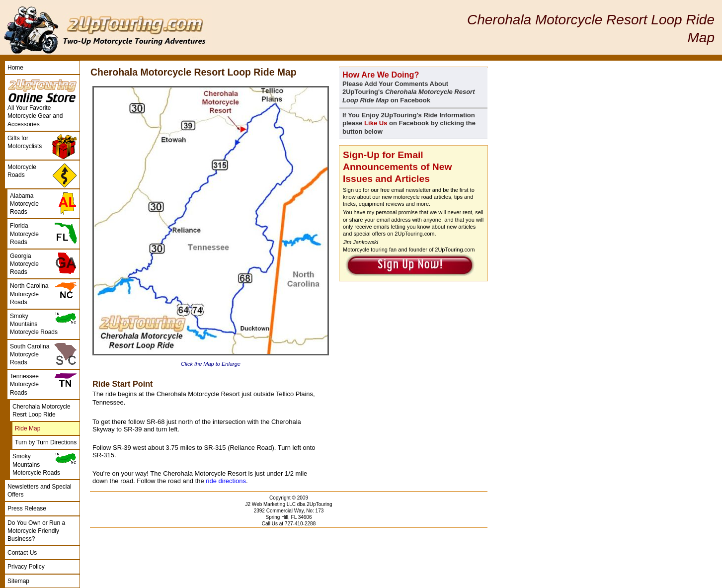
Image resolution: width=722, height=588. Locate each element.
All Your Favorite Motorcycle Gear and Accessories (35, 116)
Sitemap (18, 581)
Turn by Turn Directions (46, 442)
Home (15, 68)
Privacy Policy (26, 567)
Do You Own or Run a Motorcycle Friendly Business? (36, 531)
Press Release (27, 508)
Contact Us (22, 553)
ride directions (226, 481)
